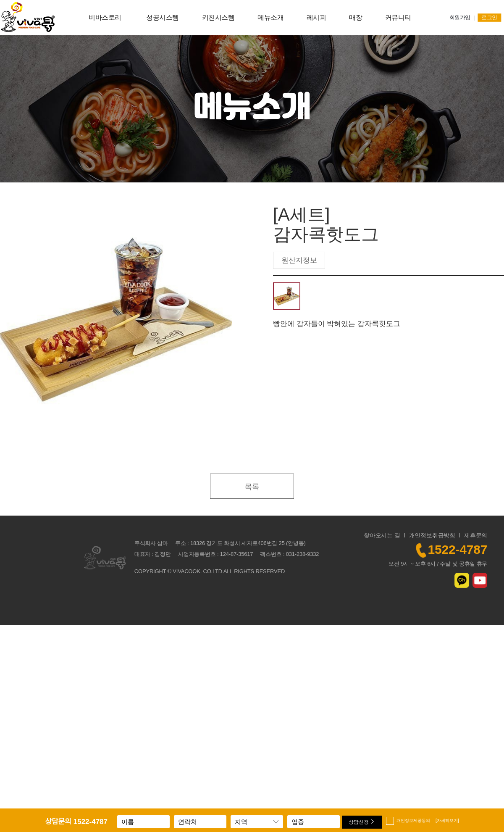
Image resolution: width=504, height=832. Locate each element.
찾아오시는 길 (382, 535)
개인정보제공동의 (428, 820)
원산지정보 (299, 260)
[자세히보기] (447, 820)
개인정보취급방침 (432, 535)
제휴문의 (476, 535)
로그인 (490, 18)
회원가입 (460, 18)
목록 (252, 487)
